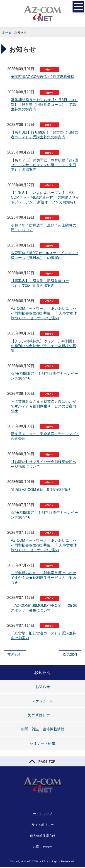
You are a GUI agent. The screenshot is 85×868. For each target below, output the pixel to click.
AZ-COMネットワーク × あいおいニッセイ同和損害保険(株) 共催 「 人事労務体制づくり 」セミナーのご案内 (44, 313)
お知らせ (43, 687)
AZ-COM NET (43, 14)
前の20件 (15, 655)
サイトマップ (43, 814)
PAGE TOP (42, 761)
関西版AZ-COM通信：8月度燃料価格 (41, 490)
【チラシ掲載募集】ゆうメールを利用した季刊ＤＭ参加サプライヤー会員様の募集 (44, 346)
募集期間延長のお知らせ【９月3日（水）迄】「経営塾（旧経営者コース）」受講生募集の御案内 (45, 105)
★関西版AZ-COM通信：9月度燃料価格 (43, 77)
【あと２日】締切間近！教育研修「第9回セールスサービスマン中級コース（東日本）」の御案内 (45, 165)
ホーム (7, 32)
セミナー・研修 (43, 743)
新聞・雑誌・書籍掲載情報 (43, 729)
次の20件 (70, 655)
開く (78, 6)
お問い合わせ (43, 847)
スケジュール (43, 701)
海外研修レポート (43, 715)
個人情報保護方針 (43, 836)
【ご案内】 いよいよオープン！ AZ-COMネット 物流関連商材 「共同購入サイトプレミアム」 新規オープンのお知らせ (45, 197)
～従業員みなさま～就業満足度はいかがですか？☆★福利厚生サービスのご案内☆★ (44, 406)
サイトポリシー (43, 825)
